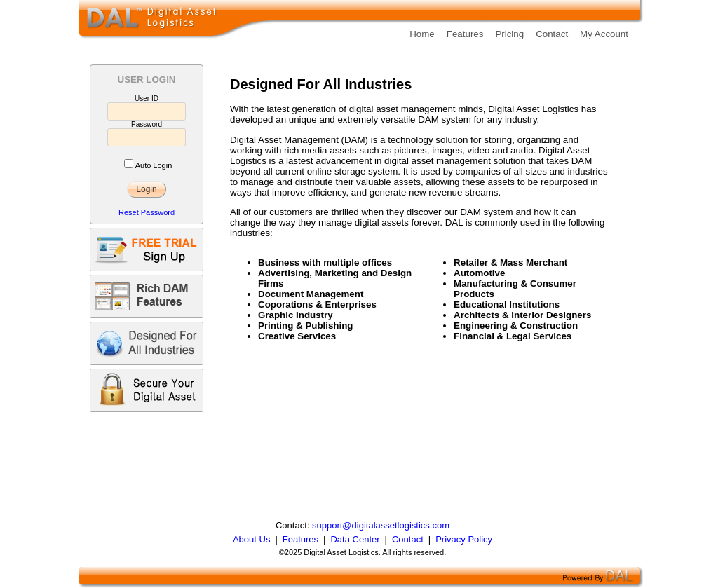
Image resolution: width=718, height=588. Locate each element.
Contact (552, 34)
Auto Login (154, 165)
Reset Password (147, 212)
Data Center (355, 539)
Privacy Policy (464, 539)
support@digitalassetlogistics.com (381, 525)
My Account (604, 34)
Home (422, 34)
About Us (251, 539)
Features (465, 34)
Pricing (509, 34)
